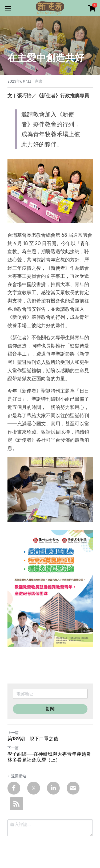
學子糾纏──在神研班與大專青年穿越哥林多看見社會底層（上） (49, 757)
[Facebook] (14, 788)
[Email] (73, 788)
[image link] (50, 8)
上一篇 (13, 733)
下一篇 (13, 748)
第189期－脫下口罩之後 (33, 739)
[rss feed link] (17, 804)
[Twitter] (34, 788)
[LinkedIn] (53, 788)
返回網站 (17, 776)
